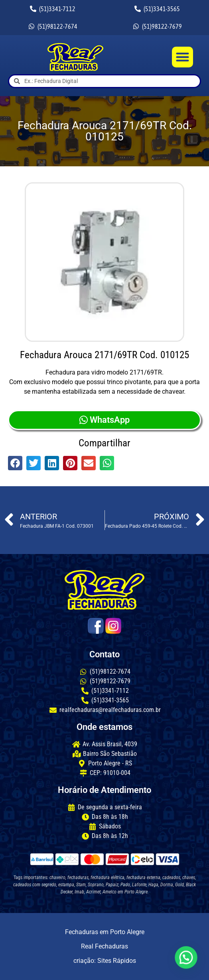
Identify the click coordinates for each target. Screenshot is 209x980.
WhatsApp (104, 420)
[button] (182, 57)
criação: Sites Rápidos (105, 961)
